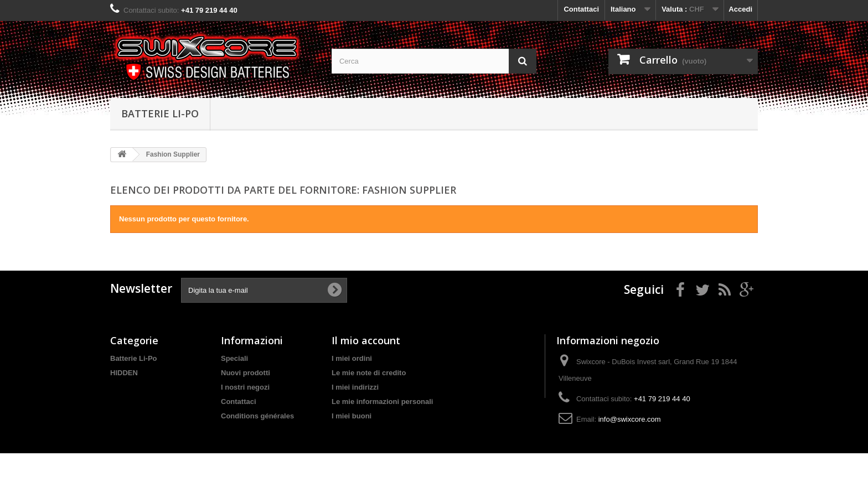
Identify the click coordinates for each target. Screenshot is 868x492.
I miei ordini (352, 358)
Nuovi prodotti (246, 373)
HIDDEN (124, 373)
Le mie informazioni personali (382, 402)
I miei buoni (352, 416)
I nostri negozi (245, 387)
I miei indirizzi (355, 387)
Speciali (234, 358)
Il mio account (366, 340)
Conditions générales (257, 416)
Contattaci (581, 9)
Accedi (740, 9)
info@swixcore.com (630, 419)
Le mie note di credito (369, 373)
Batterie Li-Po (160, 113)
